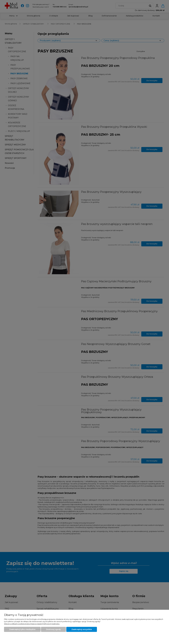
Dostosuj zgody (53, 629)
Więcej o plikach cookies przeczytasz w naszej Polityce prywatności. (32, 624)
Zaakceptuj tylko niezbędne (22, 629)
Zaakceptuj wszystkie (82, 629)
